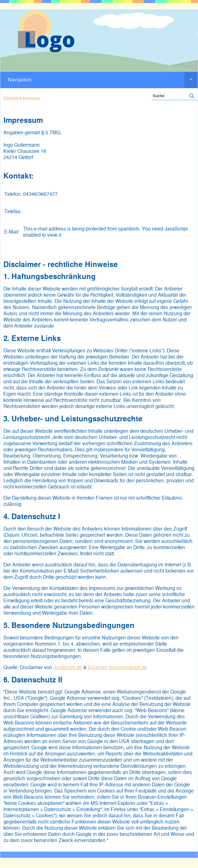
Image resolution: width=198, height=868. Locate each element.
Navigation (103, 80)
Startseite (11, 98)
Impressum (31, 98)
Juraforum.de (68, 667)
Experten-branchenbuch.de (118, 667)
